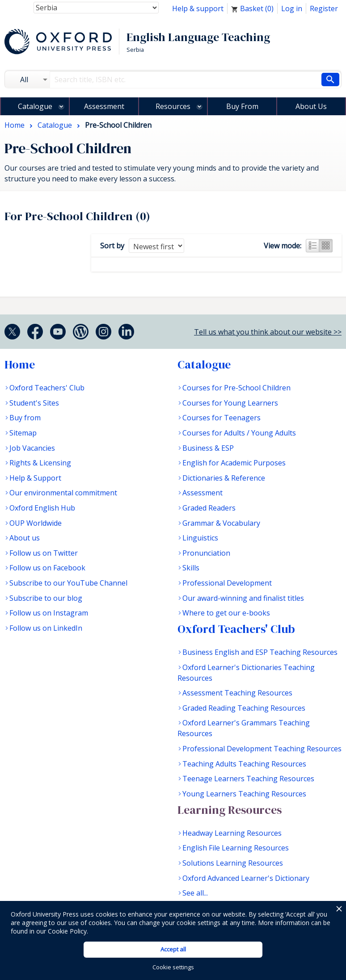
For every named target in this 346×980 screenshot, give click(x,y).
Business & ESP (208, 448)
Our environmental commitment (63, 493)
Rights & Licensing (40, 463)
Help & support (198, 8)
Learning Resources (230, 810)
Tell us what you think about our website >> (268, 332)
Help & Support (35, 478)
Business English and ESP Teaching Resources (260, 652)
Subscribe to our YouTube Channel (68, 583)
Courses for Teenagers (222, 418)
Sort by (112, 246)
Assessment (104, 106)
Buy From (242, 106)
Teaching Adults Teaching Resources (244, 764)
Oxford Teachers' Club (47, 388)
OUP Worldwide (36, 523)
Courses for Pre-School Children (236, 388)
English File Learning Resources (236, 848)
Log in (292, 8)
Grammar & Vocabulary (221, 523)
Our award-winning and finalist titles (243, 598)
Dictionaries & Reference (224, 478)
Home (20, 364)
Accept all (173, 949)
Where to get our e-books (226, 613)
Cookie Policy (67, 931)
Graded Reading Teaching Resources (244, 708)
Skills (191, 568)
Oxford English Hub (42, 508)
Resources (173, 106)
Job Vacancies (32, 448)
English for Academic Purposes (234, 463)
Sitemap (23, 433)
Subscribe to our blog (46, 598)
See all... (195, 893)
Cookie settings (173, 967)
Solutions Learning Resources (233, 863)
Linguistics (200, 538)
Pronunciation (206, 553)
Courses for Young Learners (230, 403)
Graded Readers (209, 508)
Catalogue (35, 106)
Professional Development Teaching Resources (262, 749)
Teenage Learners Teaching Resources (248, 779)
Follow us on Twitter (44, 553)
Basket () (252, 8)
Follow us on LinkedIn (46, 628)
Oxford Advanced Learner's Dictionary (246, 878)
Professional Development (227, 583)
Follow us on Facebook (47, 568)
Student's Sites (34, 403)
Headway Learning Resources (232, 833)
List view (312, 246)
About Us (311, 106)
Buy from (25, 418)
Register (324, 8)
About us (25, 538)
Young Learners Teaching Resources (244, 794)
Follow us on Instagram (49, 613)
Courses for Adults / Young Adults (239, 433)
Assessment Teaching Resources (237, 693)
